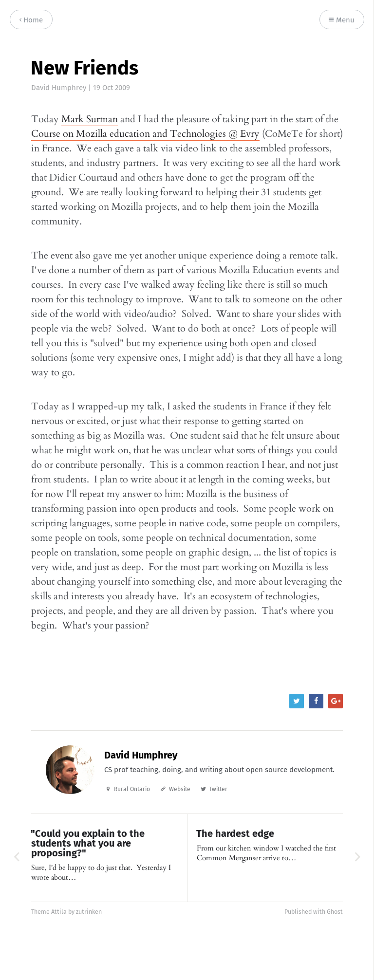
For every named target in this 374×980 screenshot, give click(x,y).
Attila (59, 912)
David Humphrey (59, 88)
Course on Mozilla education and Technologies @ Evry (145, 134)
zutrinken (89, 912)
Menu (342, 20)
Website (180, 789)
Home (31, 20)
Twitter (218, 789)
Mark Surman (90, 119)
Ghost (335, 912)
